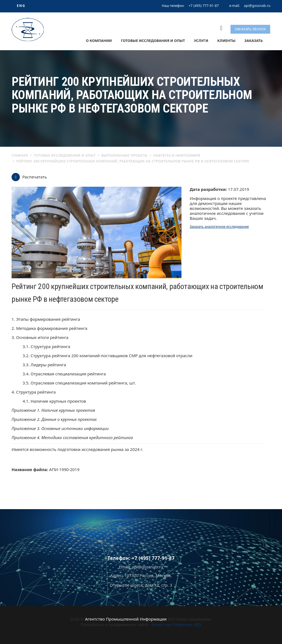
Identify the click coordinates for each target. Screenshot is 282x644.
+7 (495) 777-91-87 (204, 6)
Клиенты (226, 41)
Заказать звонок (250, 29)
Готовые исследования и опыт (153, 41)
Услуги (201, 41)
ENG (21, 6)
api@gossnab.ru (257, 6)
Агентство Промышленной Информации (126, 619)
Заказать (254, 41)
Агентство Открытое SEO (176, 624)
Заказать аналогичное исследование (219, 227)
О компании (99, 41)
